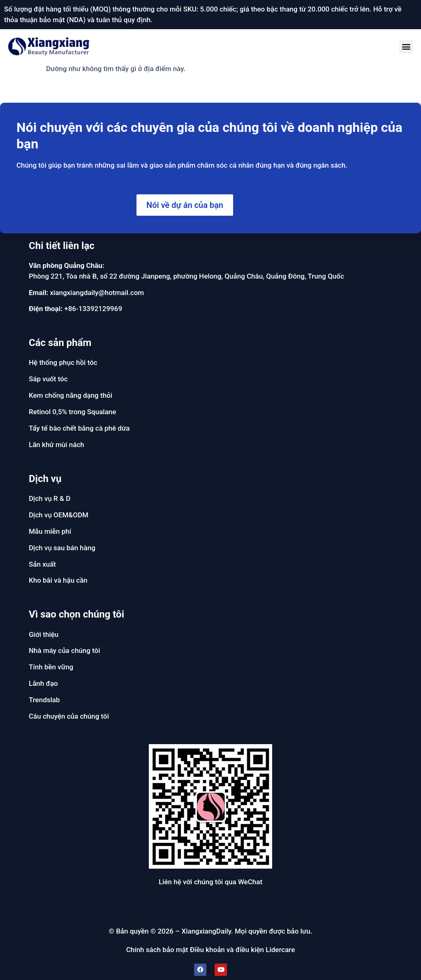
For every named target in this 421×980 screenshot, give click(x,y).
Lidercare (280, 950)
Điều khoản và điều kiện (227, 950)
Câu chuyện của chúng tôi (69, 716)
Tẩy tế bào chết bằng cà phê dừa (79, 428)
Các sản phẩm (60, 343)
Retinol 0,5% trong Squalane (72, 412)
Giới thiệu (44, 634)
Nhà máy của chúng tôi (65, 650)
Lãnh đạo (43, 683)
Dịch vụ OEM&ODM (59, 515)
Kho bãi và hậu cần (58, 580)
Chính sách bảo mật (157, 950)
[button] (406, 47)
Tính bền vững (51, 667)
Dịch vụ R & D (50, 498)
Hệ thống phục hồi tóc (63, 362)
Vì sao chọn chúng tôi (76, 614)
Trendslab (44, 700)
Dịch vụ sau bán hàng (62, 548)
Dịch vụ (45, 479)
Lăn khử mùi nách (57, 445)
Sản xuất (42, 564)
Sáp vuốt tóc (48, 379)
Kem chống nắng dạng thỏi (71, 395)
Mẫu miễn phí (50, 531)
